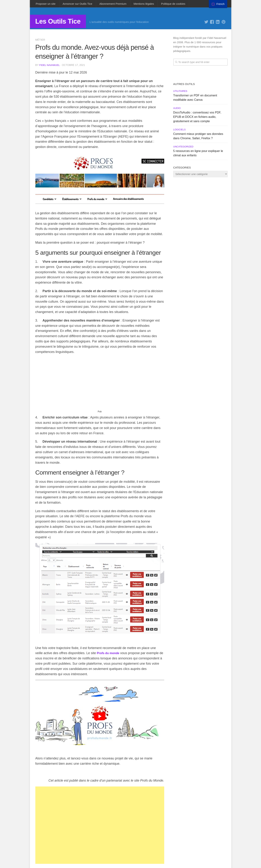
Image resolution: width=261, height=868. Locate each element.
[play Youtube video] (100, 717)
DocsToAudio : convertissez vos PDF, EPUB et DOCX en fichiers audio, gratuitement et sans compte (197, 118)
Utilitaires (180, 92)
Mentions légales (137, 4)
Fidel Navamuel (50, 66)
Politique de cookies (165, 4)
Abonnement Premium (108, 4)
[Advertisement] (100, 385)
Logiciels (180, 131)
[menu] (218, 4)
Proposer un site (45, 4)
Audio (177, 109)
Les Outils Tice (62, 23)
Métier (41, 41)
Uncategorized (183, 148)
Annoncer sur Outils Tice (75, 4)
